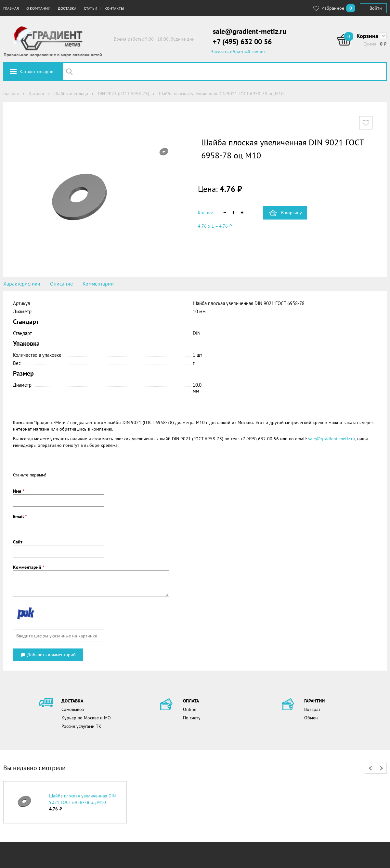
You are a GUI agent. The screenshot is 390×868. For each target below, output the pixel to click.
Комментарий (29, 567)
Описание (61, 284)
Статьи (91, 8)
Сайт (18, 542)
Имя (19, 491)
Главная (11, 8)
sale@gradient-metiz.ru (250, 31)
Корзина (367, 36)
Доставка (67, 8)
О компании (38, 8)
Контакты (114, 8)
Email (20, 516)
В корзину (292, 213)
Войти (376, 8)
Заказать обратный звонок (238, 52)
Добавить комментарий (48, 655)
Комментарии (98, 284)
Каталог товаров (36, 72)
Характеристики (22, 284)
